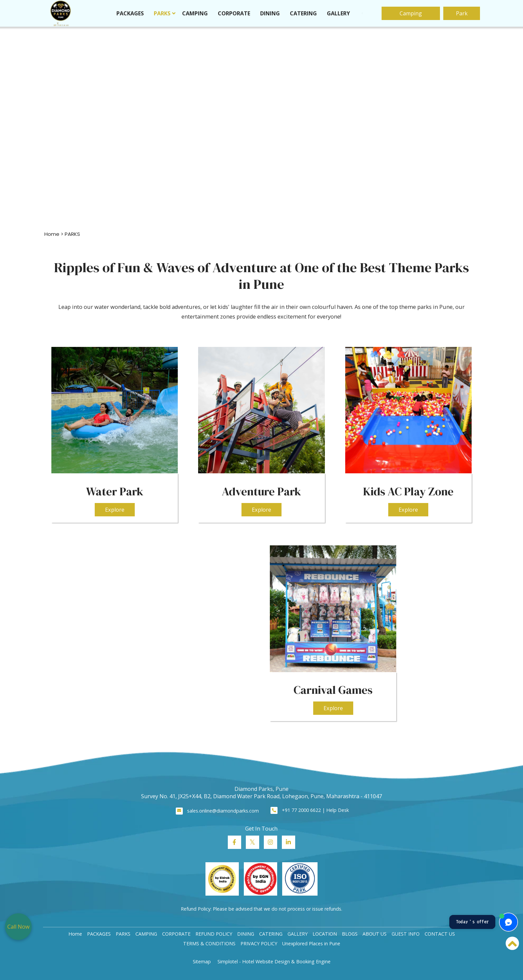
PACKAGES (130, 13)
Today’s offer (472, 922)
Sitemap (202, 961)
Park (462, 13)
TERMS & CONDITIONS (209, 943)
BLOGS (350, 934)
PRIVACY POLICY (259, 943)
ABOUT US (375, 934)
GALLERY (338, 13)
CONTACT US (440, 934)
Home (52, 234)
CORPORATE (234, 13)
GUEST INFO (406, 934)
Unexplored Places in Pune (311, 943)
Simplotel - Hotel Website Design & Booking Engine (274, 961)
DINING (270, 13)
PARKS (162, 13)
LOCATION (325, 934)
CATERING (303, 13)
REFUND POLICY (214, 934)
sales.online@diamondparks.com (223, 811)
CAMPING (195, 13)
